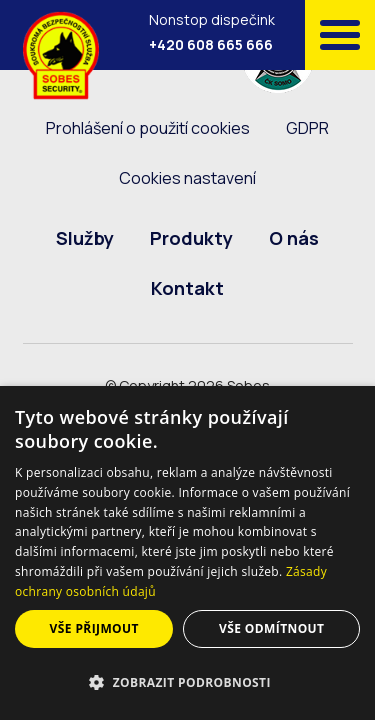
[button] (187, 683)
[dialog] (187, 553)
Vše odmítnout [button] (271, 628)
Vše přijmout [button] (94, 628)
